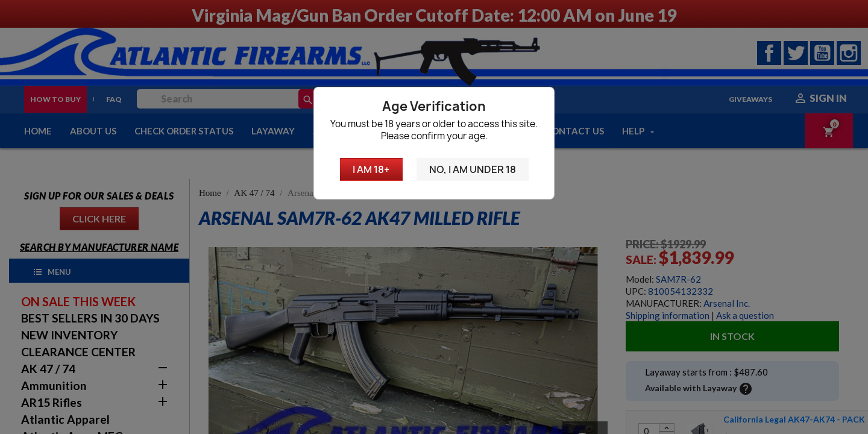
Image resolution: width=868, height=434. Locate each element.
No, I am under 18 (473, 169)
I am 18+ (371, 169)
